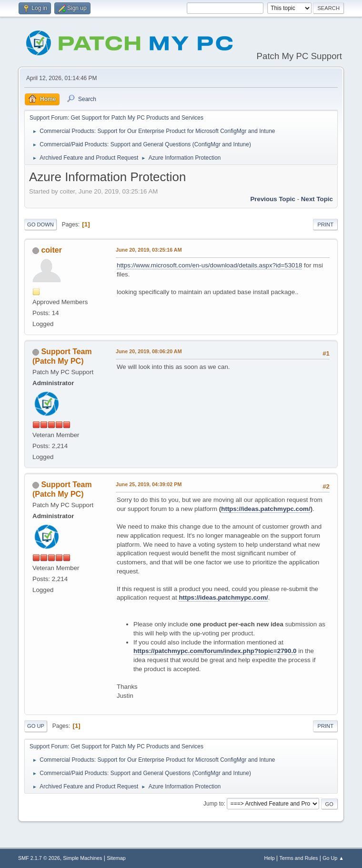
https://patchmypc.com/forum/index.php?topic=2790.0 (215, 651)
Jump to (214, 804)
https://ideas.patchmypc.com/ (266, 509)
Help (270, 858)
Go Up (36, 726)
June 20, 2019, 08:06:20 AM (149, 351)
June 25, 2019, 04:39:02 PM (149, 484)
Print (325, 225)
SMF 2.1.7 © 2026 (39, 858)
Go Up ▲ (333, 858)
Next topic (317, 199)
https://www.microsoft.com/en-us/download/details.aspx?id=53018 (209, 265)
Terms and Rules (299, 858)
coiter (51, 250)
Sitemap (116, 858)
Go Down (40, 225)
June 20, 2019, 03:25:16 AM (149, 250)
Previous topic (273, 199)
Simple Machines (82, 858)
